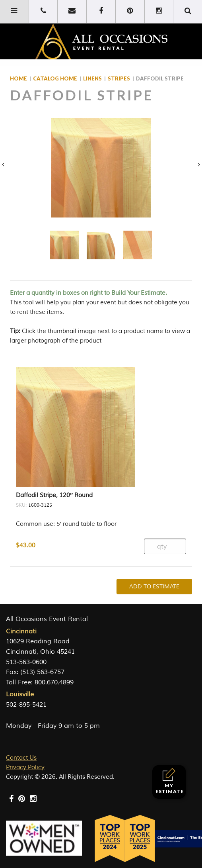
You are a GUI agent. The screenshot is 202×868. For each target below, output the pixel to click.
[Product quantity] (165, 546)
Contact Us (21, 758)
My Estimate (170, 781)
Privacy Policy (25, 767)
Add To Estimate (154, 587)
